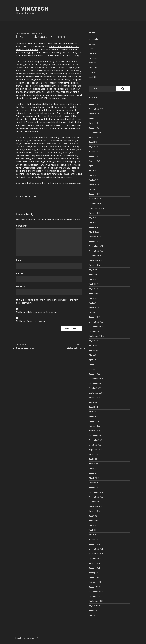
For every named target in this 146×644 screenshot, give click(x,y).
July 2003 (93, 459)
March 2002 (94, 535)
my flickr (93, 63)
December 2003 (96, 435)
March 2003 (94, 478)
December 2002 (96, 492)
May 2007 (93, 279)
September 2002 (96, 506)
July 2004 (93, 402)
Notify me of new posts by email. (31, 321)
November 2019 (96, 109)
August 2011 (94, 147)
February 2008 (95, 237)
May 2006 (93, 298)
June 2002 (93, 521)
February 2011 (95, 152)
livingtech (32, 9)
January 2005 (95, 374)
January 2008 (95, 241)
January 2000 (95, 573)
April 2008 (93, 227)
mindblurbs (94, 58)
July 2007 (93, 270)
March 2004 (94, 421)
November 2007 (96, 251)
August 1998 (94, 606)
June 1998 (93, 610)
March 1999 (94, 577)
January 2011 (94, 156)
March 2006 (94, 308)
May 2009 (93, 175)
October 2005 (95, 331)
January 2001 (94, 568)
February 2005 (95, 369)
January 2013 (94, 128)
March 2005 (94, 364)
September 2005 (96, 336)
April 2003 (93, 473)
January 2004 (95, 431)
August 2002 (95, 511)
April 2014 (93, 118)
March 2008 (94, 232)
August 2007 (95, 265)
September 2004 (96, 393)
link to (62, 183)
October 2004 (95, 388)
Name (20, 260)
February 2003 (95, 483)
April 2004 (93, 416)
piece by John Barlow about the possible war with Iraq (46, 141)
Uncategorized (28, 197)
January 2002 (95, 544)
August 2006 (95, 289)
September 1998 (96, 601)
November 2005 (96, 327)
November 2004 (96, 383)
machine (93, 53)
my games (93, 68)
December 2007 (96, 246)
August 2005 (95, 341)
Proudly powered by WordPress (28, 638)
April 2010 (93, 166)
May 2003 (93, 469)
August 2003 (95, 454)
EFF (66, 144)
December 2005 (96, 322)
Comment (22, 226)
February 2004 (95, 426)
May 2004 (93, 412)
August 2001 (94, 563)
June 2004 (93, 407)
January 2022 (94, 104)
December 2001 (96, 549)
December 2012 (96, 133)
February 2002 (95, 540)
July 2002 (93, 516)
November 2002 (96, 497)
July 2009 (93, 170)
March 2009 (94, 185)
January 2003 (95, 487)
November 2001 (96, 554)
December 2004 (96, 379)
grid (42, 33)
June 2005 (93, 350)
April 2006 (93, 303)
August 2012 (94, 137)
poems (92, 72)
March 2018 (94, 114)
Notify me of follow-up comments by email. (36, 312)
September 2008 (96, 208)
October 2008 (95, 204)
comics (92, 44)
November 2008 (96, 199)
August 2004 (95, 398)
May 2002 (93, 525)
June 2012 (93, 142)
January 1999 (94, 587)
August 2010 (94, 161)
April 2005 (93, 360)
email (91, 49)
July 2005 (93, 346)
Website (20, 287)
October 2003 (95, 445)
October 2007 (95, 256)
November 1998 (96, 592)
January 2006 (95, 317)
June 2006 (93, 293)
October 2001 (95, 558)
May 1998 (93, 615)
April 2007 (93, 284)
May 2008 (93, 222)
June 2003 (93, 464)
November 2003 (96, 440)
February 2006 (95, 312)
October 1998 (95, 596)
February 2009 (95, 189)
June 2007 (93, 275)
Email (20, 274)
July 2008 (93, 218)
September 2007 (96, 260)
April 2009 (93, 180)
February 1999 (95, 582)
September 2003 (96, 450)
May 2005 (93, 355)
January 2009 (95, 194)
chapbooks (94, 39)
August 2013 (94, 123)
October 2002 (95, 502)
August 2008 (95, 213)
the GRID (93, 77)
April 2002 (93, 530)
